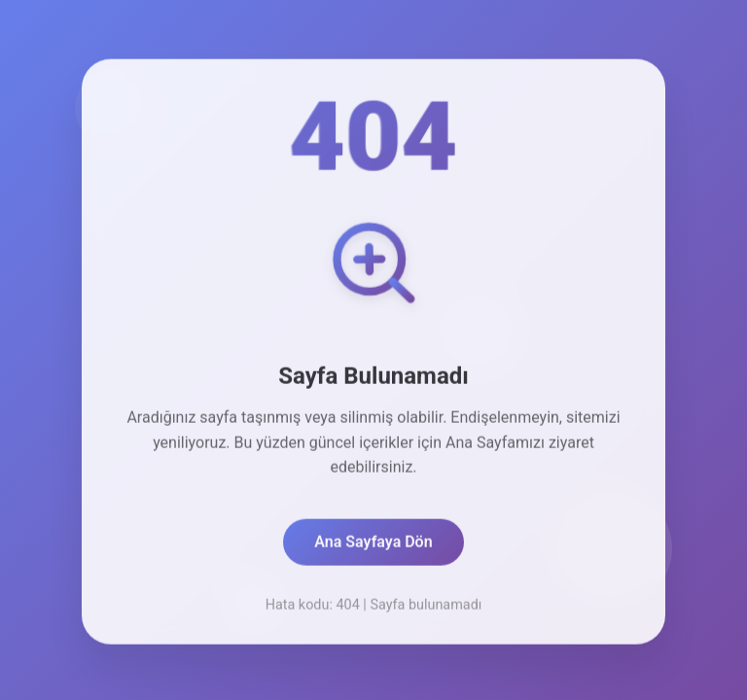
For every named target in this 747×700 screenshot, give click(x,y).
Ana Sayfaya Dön (373, 546)
